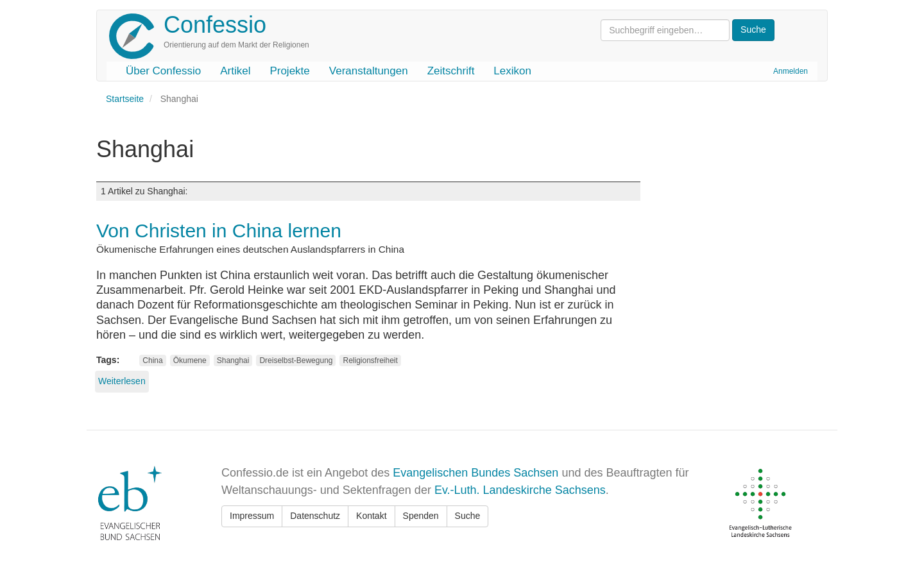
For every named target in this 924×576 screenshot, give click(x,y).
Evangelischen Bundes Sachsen (475, 473)
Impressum (252, 516)
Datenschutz (315, 516)
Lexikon (512, 71)
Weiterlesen (122, 381)
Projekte (289, 71)
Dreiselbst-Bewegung (296, 360)
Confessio (215, 25)
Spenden (421, 516)
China (152, 360)
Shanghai (233, 360)
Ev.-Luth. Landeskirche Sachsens (520, 490)
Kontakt (371, 516)
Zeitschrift (451, 71)
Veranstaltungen (369, 71)
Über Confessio (163, 71)
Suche (468, 516)
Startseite (125, 99)
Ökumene (190, 360)
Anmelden (791, 71)
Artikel (235, 71)
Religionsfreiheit (370, 360)
